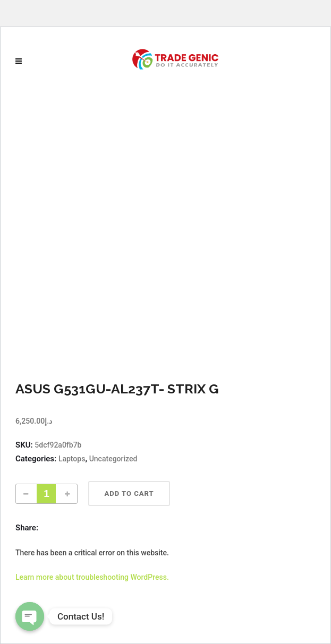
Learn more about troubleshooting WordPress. (92, 577)
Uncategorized (113, 459)
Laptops (72, 459)
